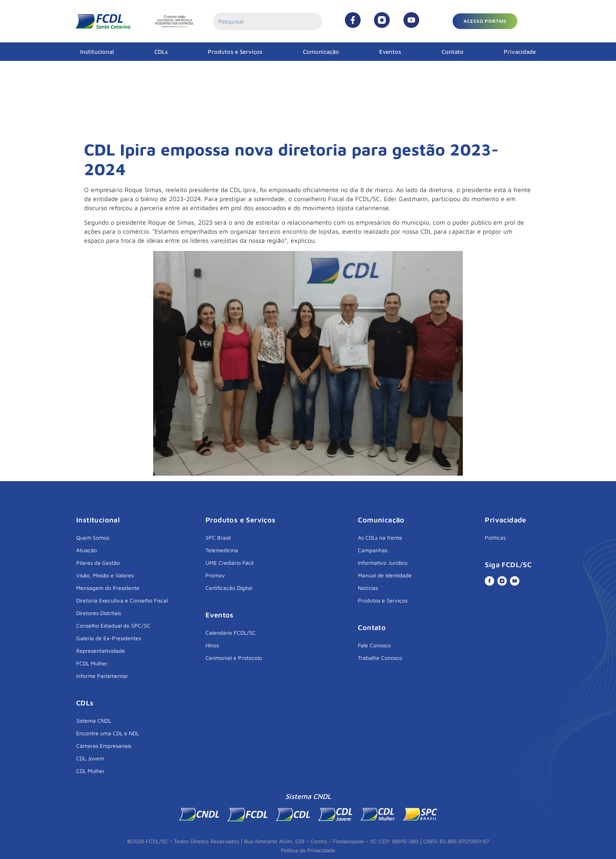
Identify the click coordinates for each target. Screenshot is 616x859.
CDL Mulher (90, 771)
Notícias (368, 588)
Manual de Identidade (385, 575)
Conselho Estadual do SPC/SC (113, 625)
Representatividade (101, 651)
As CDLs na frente (380, 538)
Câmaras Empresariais (104, 746)
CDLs (161, 52)
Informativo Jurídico (383, 563)
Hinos (212, 645)
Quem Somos (93, 538)
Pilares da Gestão (98, 563)
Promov (215, 575)
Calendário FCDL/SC (231, 633)
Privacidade (520, 52)
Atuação (87, 550)
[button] (485, 21)
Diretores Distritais (99, 613)
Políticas (495, 538)
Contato (453, 52)
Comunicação (321, 52)
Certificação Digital (229, 588)
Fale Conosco (374, 645)
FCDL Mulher (92, 663)
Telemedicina (222, 550)
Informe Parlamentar (102, 676)
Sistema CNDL (94, 721)
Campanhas (373, 550)
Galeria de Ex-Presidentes (109, 638)
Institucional (97, 52)
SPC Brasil (218, 538)
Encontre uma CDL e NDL (108, 733)
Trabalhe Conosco (380, 658)
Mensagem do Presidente (108, 588)
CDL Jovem (90, 758)
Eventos (390, 52)
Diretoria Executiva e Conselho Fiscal (122, 600)
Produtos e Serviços (235, 52)
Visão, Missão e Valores (105, 575)
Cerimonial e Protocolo (234, 658)
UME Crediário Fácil (229, 563)
